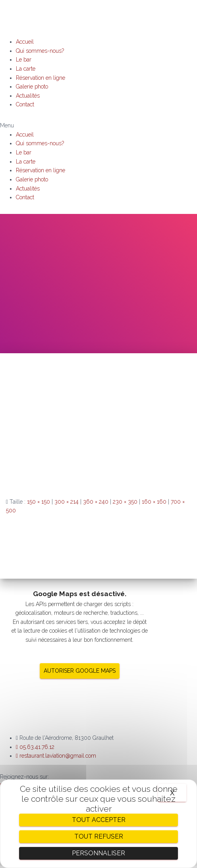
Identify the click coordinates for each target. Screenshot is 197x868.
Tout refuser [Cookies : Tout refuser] (99, 836)
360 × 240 (96, 502)
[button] (98, 126)
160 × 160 (154, 502)
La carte (26, 69)
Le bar (24, 60)
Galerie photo (32, 87)
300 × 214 (67, 502)
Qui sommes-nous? (40, 51)
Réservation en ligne (41, 78)
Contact (25, 104)
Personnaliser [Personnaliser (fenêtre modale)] (98, 853)
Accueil (25, 42)
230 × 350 (125, 502)
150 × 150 (39, 502)
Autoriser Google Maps (80, 671)
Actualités (28, 96)
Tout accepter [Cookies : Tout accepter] (99, 820)
